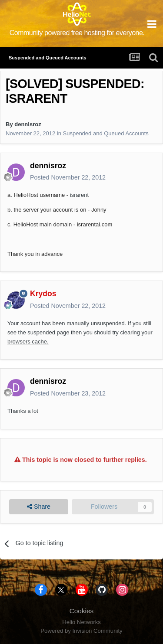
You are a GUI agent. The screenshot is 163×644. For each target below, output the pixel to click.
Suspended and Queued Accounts (106, 133)
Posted (68, 177)
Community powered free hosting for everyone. (77, 33)
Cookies (82, 611)
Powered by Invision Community (81, 631)
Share (39, 507)
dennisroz (28, 124)
